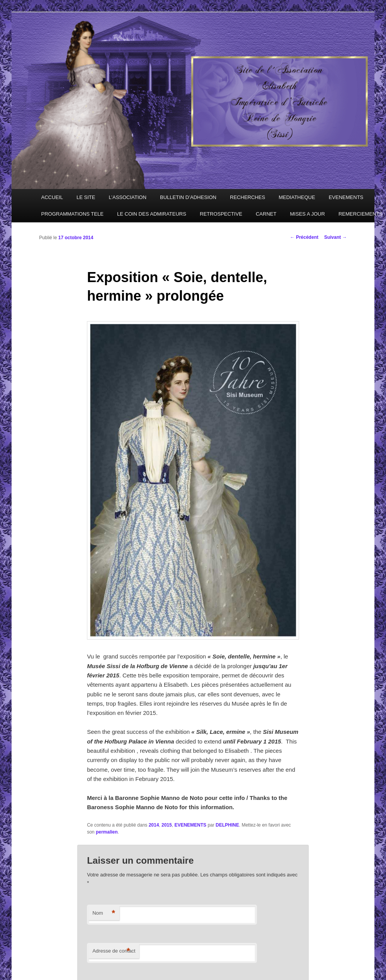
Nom (104, 913)
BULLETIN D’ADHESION (188, 197)
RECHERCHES (247, 197)
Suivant (336, 237)
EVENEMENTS (346, 197)
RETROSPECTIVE (221, 214)
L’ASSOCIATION (128, 197)
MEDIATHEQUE (297, 197)
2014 (154, 825)
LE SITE (86, 197)
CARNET (266, 214)
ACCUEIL (52, 197)
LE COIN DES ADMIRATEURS (152, 214)
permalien (107, 832)
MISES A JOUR (308, 214)
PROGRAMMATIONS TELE (72, 214)
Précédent (304, 237)
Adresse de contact (114, 951)
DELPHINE (227, 825)
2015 (167, 825)
